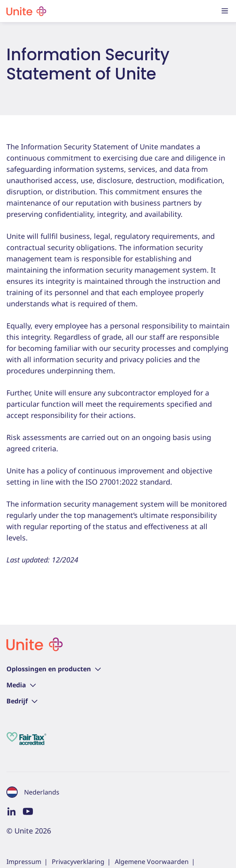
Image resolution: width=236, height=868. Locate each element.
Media (21, 685)
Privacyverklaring (78, 862)
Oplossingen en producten (54, 669)
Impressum (24, 862)
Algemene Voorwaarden (152, 862)
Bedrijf (22, 701)
